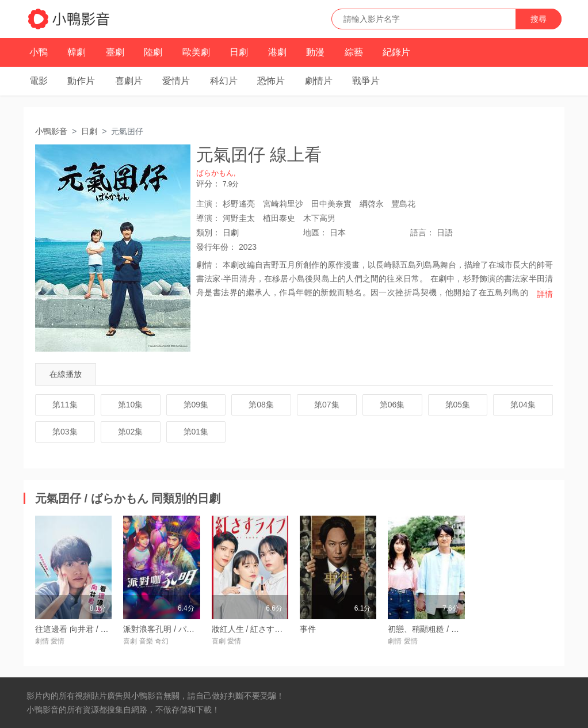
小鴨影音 (51, 131)
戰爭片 (366, 81)
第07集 (327, 405)
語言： (422, 232)
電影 (39, 81)
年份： (216, 247)
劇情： (208, 265)
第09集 (196, 405)
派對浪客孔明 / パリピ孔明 (171, 629)
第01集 (196, 432)
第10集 (131, 405)
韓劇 (77, 52)
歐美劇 (196, 52)
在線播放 (66, 374)
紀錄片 (396, 52)
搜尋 (539, 19)
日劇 (239, 52)
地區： (315, 232)
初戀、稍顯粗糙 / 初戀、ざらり (444, 629)
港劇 (277, 52)
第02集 (131, 432)
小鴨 (39, 52)
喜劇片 (129, 81)
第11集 (65, 405)
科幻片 (224, 81)
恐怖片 (271, 81)
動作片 (81, 81)
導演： (208, 218)
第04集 (523, 405)
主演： (208, 204)
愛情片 (176, 81)
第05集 (458, 405)
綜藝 (354, 52)
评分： (208, 184)
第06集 (392, 405)
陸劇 (153, 52)
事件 (308, 629)
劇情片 (319, 81)
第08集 (261, 405)
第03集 (65, 432)
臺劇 (115, 52)
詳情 (545, 294)
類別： (208, 232)
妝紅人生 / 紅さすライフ (255, 629)
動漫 (315, 52)
